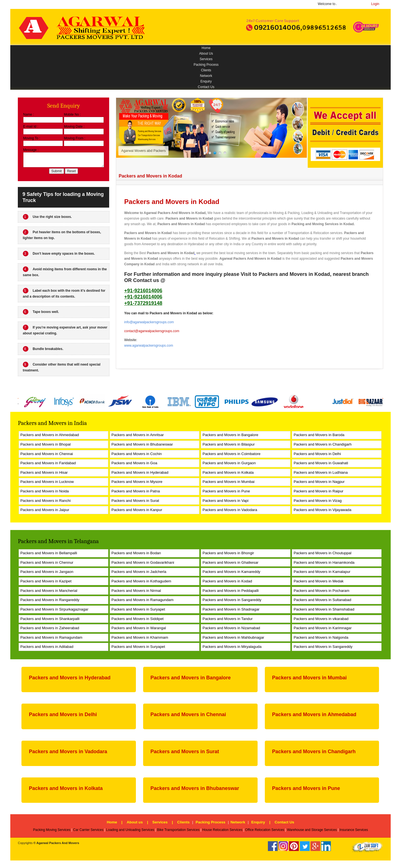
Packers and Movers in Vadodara (230, 510)
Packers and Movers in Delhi (317, 454)
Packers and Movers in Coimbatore (231, 454)
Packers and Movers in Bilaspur (228, 444)
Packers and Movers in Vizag (317, 501)
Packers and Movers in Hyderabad (140, 472)
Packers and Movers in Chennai (47, 454)
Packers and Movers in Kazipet (46, 581)
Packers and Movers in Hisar (44, 472)
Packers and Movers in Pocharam (321, 591)
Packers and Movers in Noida (45, 491)
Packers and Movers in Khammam (140, 637)
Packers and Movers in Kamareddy (231, 572)
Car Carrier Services (88, 830)
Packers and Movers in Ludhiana (321, 472)
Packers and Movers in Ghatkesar (230, 562)
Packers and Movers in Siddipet (137, 619)
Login (375, 4)
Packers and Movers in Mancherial (49, 591)
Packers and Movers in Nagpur (319, 482)
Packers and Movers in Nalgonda (321, 637)
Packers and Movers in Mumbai (228, 482)
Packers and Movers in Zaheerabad (50, 628)
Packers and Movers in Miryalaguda (232, 647)
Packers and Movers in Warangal (139, 628)
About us (135, 822)
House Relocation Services (222, 830)
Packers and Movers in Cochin (137, 454)
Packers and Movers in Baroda (319, 435)
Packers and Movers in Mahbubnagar (233, 637)
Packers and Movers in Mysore (137, 482)
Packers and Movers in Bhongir (228, 553)
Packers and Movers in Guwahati (321, 463)
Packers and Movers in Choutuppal (322, 553)
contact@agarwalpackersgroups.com (152, 331)
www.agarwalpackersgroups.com (149, 346)
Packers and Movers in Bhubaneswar (142, 444)
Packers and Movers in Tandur (228, 619)
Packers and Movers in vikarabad (321, 619)
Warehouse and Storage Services (312, 830)
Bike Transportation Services (178, 830)
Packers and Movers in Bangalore (230, 435)
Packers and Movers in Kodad (189, 218)
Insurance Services (354, 830)
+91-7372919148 (143, 303)
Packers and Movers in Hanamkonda (324, 562)
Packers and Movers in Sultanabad (322, 600)
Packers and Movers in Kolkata (228, 472)
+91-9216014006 (143, 291)
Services (206, 59)
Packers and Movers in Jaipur (45, 510)
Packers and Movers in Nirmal (136, 591)
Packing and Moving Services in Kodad (323, 224)
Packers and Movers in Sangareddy (232, 600)
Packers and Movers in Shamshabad (324, 609)
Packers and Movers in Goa (134, 463)
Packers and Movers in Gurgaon (229, 463)
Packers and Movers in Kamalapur (322, 572)
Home (206, 48)
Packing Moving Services (52, 830)
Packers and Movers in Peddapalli (231, 591)
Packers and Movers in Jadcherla (139, 572)
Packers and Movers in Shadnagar (231, 609)
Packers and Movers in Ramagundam (142, 600)
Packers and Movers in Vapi (225, 501)
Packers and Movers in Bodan (136, 553)
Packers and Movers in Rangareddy (50, 600)
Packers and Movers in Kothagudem (141, 581)
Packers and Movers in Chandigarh (322, 444)
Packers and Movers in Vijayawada (322, 510)
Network (206, 76)
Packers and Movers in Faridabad (48, 463)
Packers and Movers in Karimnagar (322, 628)
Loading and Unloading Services (130, 830)
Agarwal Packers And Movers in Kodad (175, 213)
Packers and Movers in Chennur (47, 562)
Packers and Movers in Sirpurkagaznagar (54, 609)
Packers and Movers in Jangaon (47, 572)
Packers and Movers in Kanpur (137, 510)
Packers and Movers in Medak (318, 581)
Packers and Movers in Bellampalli (49, 553)
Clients (206, 70)
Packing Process (206, 65)
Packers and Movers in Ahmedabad (50, 435)
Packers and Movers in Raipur (318, 491)
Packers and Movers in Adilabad (47, 647)
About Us (206, 54)
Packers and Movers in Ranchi (46, 501)
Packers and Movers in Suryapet (138, 609)
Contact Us (206, 87)
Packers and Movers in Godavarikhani (143, 562)
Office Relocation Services (265, 830)
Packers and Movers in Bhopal (46, 444)
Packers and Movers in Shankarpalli (50, 619)
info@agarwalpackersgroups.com (149, 322)
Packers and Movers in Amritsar (138, 435)
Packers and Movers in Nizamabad (231, 628)
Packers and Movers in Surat (135, 501)
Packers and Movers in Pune (226, 491)
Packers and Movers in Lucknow (47, 482)
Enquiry (206, 81)
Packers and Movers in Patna (136, 491)
